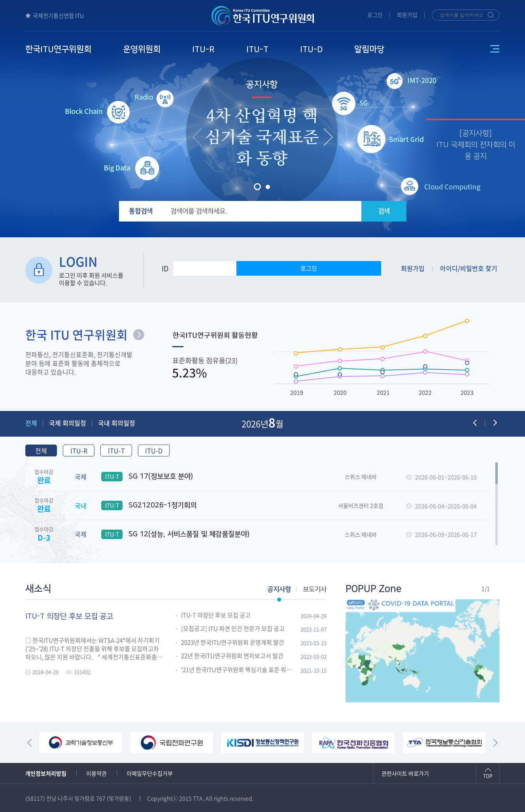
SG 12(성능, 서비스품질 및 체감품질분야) (175, 534)
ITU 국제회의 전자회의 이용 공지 (476, 151)
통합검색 (141, 211)
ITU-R (79, 450)
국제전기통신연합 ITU (55, 15)
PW (259, 268)
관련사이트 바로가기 (405, 773)
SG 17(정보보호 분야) (147, 477)
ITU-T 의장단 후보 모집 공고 (216, 615)
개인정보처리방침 (46, 773)
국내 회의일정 (117, 423)
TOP (488, 776)
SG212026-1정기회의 (149, 505)
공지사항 (262, 84)
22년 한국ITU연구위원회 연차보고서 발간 (232, 656)
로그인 (375, 15)
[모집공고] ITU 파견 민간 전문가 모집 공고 (233, 629)
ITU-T (116, 450)
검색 (384, 211)
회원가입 (407, 15)
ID (165, 268)
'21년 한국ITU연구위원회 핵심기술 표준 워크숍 (238, 670)
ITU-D (154, 450)
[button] (257, 187)
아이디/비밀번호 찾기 (469, 268)
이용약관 (96, 773)
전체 (31, 423)
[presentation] (197, 137)
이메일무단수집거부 (150, 773)
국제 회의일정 (68, 423)
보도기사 (315, 589)
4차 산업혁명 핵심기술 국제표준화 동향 (262, 138)
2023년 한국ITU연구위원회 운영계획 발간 (233, 643)
